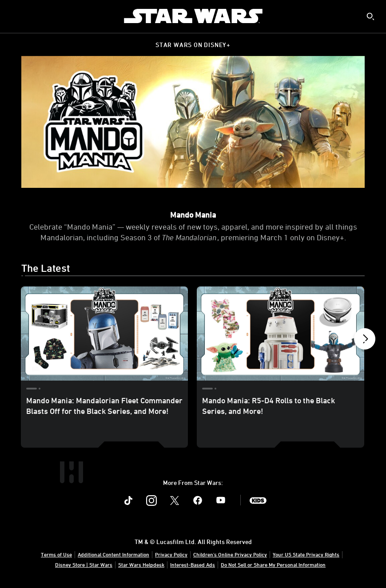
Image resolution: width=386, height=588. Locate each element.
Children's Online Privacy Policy (230, 554)
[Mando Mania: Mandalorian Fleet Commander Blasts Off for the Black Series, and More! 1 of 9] (104, 334)
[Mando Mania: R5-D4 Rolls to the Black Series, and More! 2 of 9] (280, 334)
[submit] (370, 16)
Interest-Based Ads (193, 564)
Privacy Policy (171, 554)
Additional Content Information (113, 554)
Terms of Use (56, 554)
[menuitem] (14, 16)
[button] (365, 341)
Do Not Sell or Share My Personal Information (273, 564)
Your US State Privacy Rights (306, 554)
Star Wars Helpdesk (141, 564)
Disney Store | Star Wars (84, 564)
